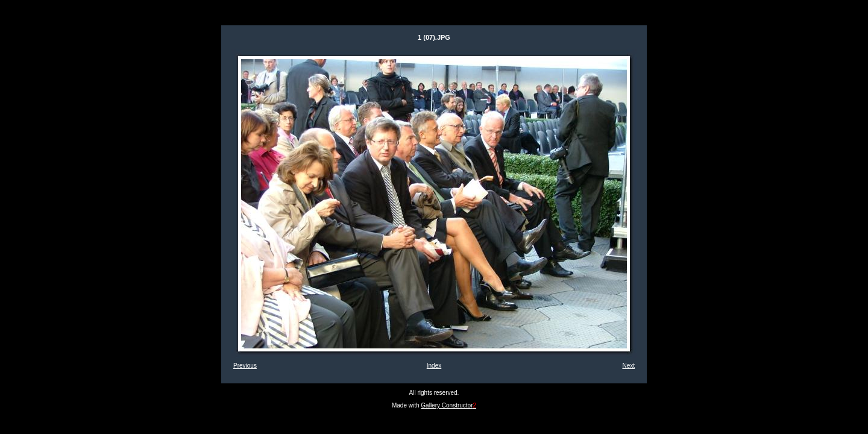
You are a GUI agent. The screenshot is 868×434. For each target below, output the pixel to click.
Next (628, 366)
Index (434, 366)
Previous (245, 366)
